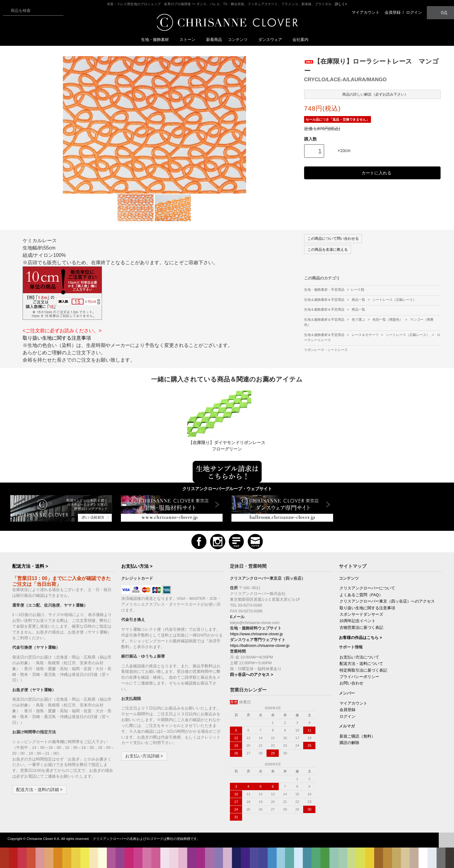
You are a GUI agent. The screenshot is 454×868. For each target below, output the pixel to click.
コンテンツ (240, 40)
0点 (441, 12)
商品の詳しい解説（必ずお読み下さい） (372, 94)
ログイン (414, 12)
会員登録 (393, 12)
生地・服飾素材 (157, 40)
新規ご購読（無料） (357, 736)
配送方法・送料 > (30, 566)
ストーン (190, 40)
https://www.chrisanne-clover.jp (256, 634)
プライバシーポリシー (359, 677)
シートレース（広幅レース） (394, 300)
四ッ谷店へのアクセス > (251, 675)
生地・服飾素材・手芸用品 (324, 290)
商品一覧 (359, 300)
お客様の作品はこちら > (360, 638)
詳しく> (341, 4)
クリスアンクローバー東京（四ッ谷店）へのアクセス (387, 601)
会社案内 (300, 40)
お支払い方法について (359, 657)
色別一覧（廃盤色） (388, 319)
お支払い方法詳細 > (144, 756)
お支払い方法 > (137, 566)
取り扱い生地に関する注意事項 (57, 338)
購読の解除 (349, 743)
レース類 (358, 290)
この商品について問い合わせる (333, 239)
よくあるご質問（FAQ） (361, 595)
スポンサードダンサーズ (361, 615)
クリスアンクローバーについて (367, 588)
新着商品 (214, 40)
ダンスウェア (273, 40)
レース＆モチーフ (366, 335)
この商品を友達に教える (328, 250)
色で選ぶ (359, 319)
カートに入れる (372, 173)
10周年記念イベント (358, 621)
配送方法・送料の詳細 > (39, 790)
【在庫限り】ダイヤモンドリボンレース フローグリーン (227, 446)
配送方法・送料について (361, 664)
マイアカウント (366, 12)
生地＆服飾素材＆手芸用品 (325, 300)
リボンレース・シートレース (326, 350)
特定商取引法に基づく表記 (363, 670)
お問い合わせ (351, 683)
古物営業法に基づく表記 (361, 628)
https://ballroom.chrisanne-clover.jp (260, 646)
